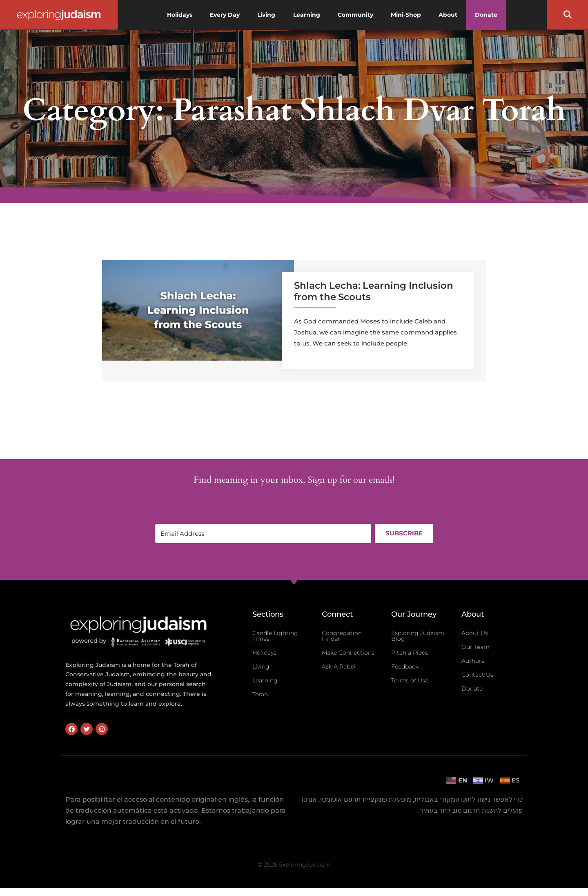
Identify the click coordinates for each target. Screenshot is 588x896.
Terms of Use (410, 680)
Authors (473, 661)
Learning (265, 680)
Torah (260, 694)
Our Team (476, 647)
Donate (472, 689)
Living (261, 666)
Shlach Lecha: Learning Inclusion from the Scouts (374, 291)
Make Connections (348, 653)
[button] (568, 15)
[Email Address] (263, 534)
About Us (475, 633)
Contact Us (477, 675)
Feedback (405, 666)
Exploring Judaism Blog (418, 636)
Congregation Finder (342, 636)
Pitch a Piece (410, 653)
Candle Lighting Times (275, 636)
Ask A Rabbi (339, 666)
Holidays (264, 653)
